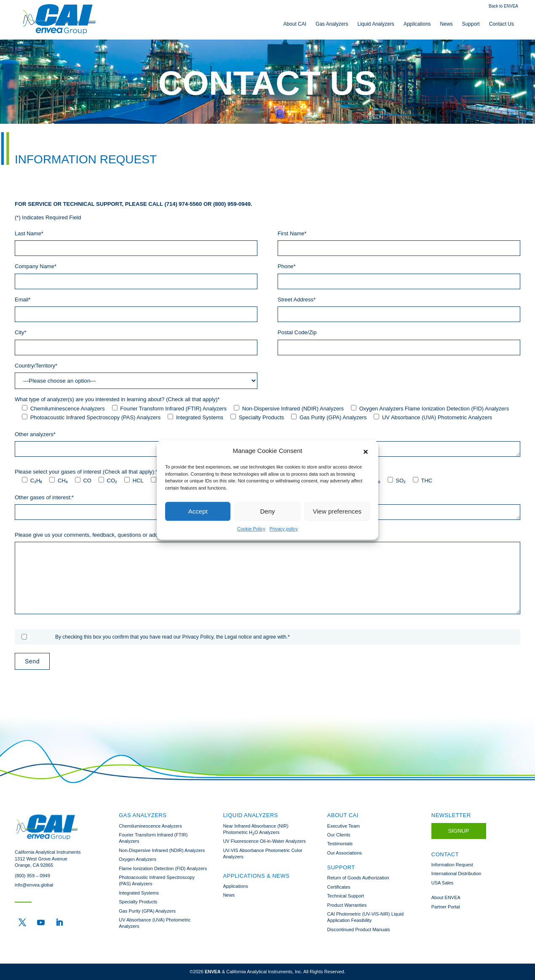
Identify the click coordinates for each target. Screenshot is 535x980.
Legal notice (238, 637)
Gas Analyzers (332, 24)
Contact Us (502, 24)
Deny (267, 511)
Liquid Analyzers (376, 24)
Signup (459, 831)
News (447, 24)
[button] (366, 451)
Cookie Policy (251, 529)
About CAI (295, 24)
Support (471, 24)
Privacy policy (284, 529)
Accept (198, 511)
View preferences (337, 511)
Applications (417, 24)
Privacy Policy (198, 637)
